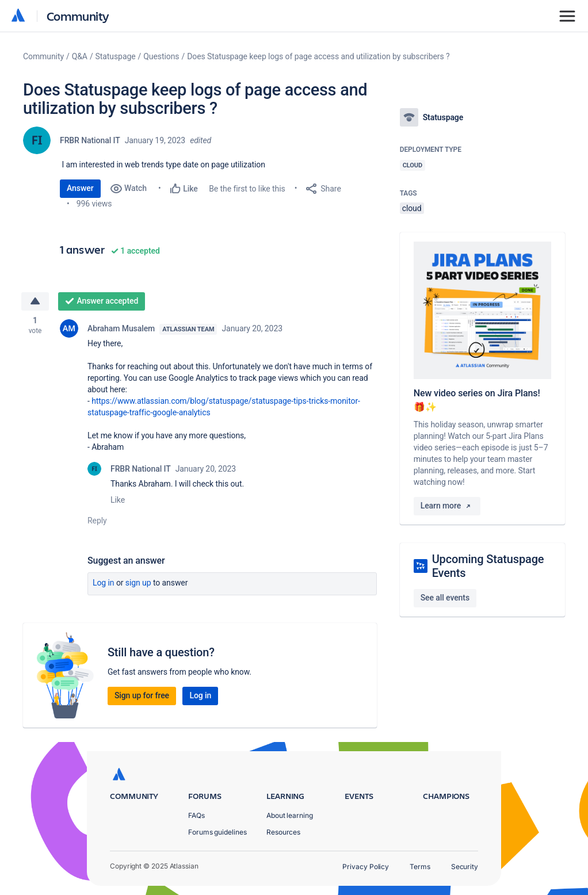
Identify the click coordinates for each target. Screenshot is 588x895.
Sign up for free (142, 696)
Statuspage (116, 56)
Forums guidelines (217, 832)
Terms (420, 867)
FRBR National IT (90, 140)
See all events (445, 598)
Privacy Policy (366, 867)
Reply (97, 521)
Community (78, 16)
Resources (283, 832)
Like (118, 500)
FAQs (196, 815)
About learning (290, 815)
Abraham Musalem (121, 329)
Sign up (138, 583)
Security (465, 867)
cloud (412, 208)
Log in (104, 583)
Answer (80, 188)
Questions (161, 56)
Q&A (80, 56)
